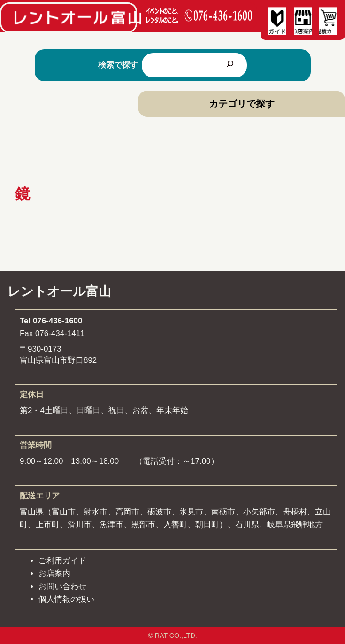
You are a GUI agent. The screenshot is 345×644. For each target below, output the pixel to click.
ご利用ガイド (62, 561)
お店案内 (54, 573)
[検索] (230, 65)
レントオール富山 (59, 291)
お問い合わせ (62, 586)
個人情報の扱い (66, 599)
